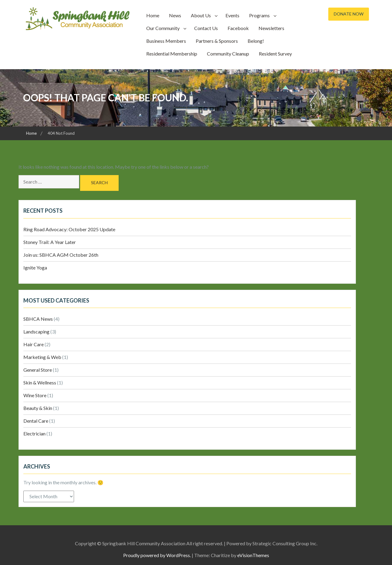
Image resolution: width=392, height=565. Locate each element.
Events (232, 15)
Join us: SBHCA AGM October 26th (61, 255)
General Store (38, 370)
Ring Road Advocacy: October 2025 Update (69, 229)
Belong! (256, 41)
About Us (201, 15)
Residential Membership (172, 54)
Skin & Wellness (40, 382)
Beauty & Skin (38, 408)
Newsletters (271, 28)
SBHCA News (38, 319)
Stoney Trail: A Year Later (50, 242)
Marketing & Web (42, 357)
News (175, 15)
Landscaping (36, 332)
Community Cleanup (228, 54)
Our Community (163, 28)
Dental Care (36, 421)
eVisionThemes (253, 555)
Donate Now (349, 14)
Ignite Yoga (35, 267)
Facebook (238, 28)
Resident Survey (275, 54)
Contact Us (206, 28)
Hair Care (34, 344)
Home (153, 15)
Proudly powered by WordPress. (157, 555)
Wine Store (35, 395)
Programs (259, 15)
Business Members (166, 41)
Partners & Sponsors (217, 41)
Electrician (34, 433)
